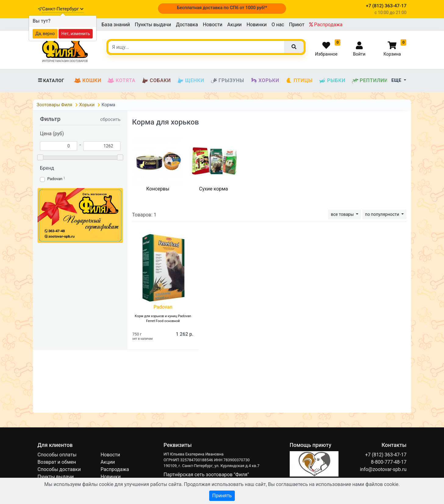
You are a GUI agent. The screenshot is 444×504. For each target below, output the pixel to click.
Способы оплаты (57, 455)
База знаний (116, 25)
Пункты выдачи (153, 25)
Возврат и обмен (57, 462)
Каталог (51, 81)
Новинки (256, 25)
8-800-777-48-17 (389, 462)
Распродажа (326, 25)
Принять (222, 496)
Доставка (187, 25)
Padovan (55, 179)
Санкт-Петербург (63, 9)
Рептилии (370, 81)
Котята (121, 81)
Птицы (299, 81)
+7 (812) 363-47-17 (386, 455)
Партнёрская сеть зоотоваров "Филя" (206, 475)
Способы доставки (59, 469)
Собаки (156, 81)
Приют (297, 25)
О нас (278, 25)
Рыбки (332, 81)
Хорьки (265, 81)
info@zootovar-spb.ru (383, 469)
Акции (234, 25)
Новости (213, 25)
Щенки (190, 81)
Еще (397, 80)
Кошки (88, 81)
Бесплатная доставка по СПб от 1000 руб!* (222, 8)
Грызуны (227, 81)
